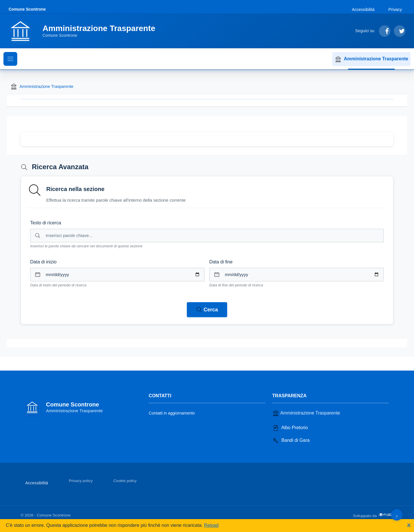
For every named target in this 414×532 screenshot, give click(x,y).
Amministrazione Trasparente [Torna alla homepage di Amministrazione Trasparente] (42, 86)
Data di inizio (43, 262)
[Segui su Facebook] (385, 31)
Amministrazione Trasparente (371, 59)
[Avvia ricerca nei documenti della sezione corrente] (207, 310)
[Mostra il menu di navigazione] (10, 59)
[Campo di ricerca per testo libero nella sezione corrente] (207, 236)
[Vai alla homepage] (85, 31)
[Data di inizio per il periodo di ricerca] (117, 275)
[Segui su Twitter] (400, 31)
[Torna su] (397, 515)
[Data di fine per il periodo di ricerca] (297, 275)
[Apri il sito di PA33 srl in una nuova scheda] (386, 515)
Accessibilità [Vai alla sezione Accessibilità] (363, 9)
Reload (211, 525)
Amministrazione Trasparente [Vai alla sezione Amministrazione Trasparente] (306, 413)
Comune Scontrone (27, 9)
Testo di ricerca (46, 223)
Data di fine (221, 262)
